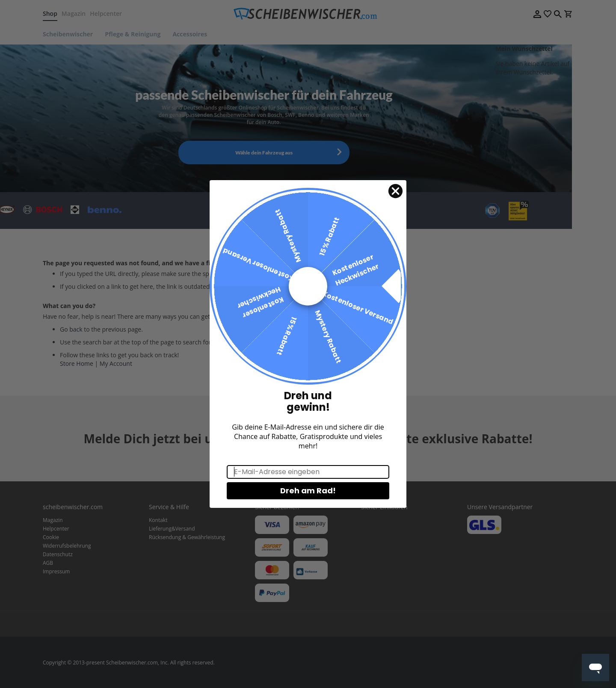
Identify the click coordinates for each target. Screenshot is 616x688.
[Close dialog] (395, 205)
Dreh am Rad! (308, 504)
